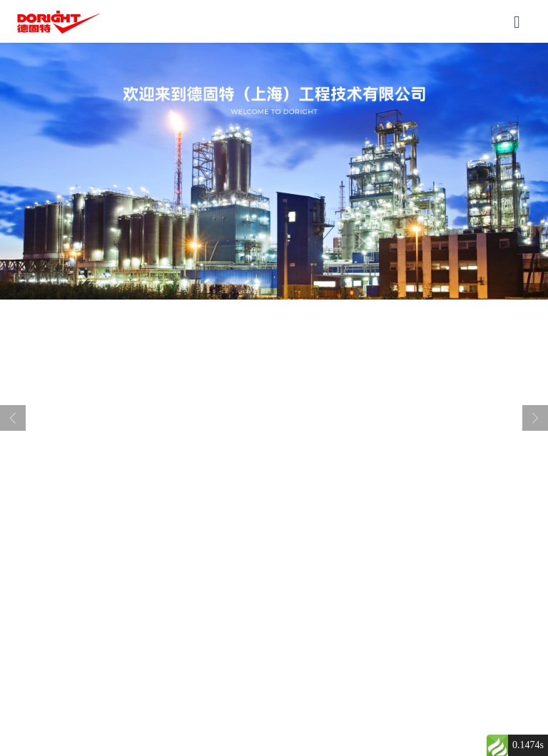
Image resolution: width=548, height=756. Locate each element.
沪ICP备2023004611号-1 (376, 716)
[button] (263, 543)
